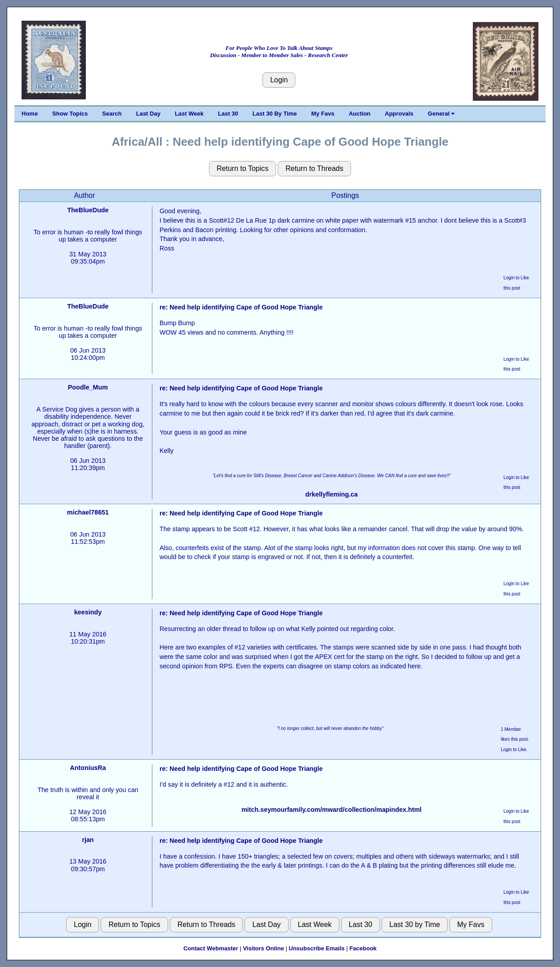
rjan (88, 840)
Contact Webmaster (211, 948)
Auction (360, 114)
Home (30, 114)
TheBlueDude (88, 210)
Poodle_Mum (88, 387)
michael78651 (88, 512)
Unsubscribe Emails (317, 948)
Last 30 (228, 114)
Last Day (148, 114)
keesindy (88, 612)
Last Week (189, 114)
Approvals (399, 114)
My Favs (323, 114)
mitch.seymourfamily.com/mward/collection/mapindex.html (331, 810)
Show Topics (70, 114)
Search (112, 114)
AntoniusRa (88, 768)
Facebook (363, 948)
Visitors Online (263, 948)
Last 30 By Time (275, 114)
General (441, 114)
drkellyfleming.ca (331, 494)
